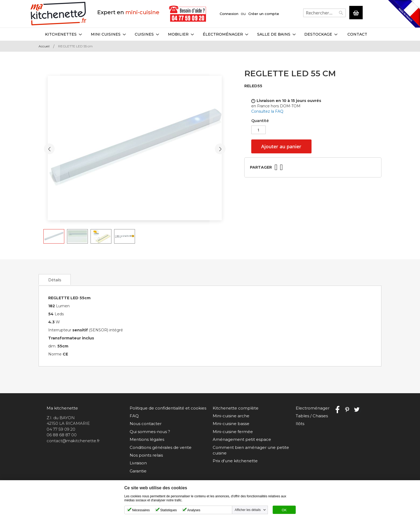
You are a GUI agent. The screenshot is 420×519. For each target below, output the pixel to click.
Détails (55, 280)
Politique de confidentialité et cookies (168, 408)
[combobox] (325, 13)
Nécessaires (141, 510)
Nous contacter (146, 424)
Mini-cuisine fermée (233, 432)
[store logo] (59, 14)
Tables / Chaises (312, 416)
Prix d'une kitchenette (235, 461)
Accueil (44, 46)
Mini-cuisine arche (231, 416)
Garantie (138, 471)
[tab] (55, 279)
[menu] (210, 34)
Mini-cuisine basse (231, 424)
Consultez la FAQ (267, 111)
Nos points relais (146, 455)
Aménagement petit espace (242, 439)
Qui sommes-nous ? (150, 432)
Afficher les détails (248, 510)
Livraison (138, 463)
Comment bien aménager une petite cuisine (251, 450)
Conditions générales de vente (161, 447)
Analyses (194, 510)
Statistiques (168, 510)
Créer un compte (264, 14)
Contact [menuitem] (357, 34)
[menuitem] (63, 34)
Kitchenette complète (236, 408)
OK (284, 510)
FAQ (134, 416)
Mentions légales (147, 439)
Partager (261, 167)
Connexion (229, 14)
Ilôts (300, 424)
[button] (49, 149)
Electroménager (313, 408)
